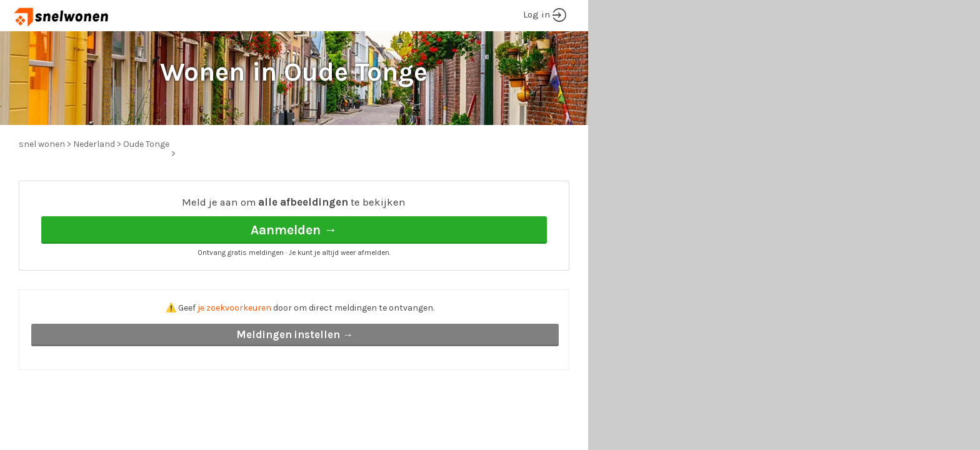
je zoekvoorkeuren (234, 308)
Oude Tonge (146, 144)
